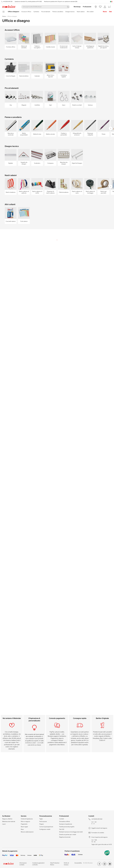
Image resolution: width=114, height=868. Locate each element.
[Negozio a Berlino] (96, 7)
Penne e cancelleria (58, 12)
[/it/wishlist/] (100, 7)
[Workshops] (76, 7)
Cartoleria (36, 12)
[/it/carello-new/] (109, 7)
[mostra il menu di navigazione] (4, 12)
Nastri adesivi (81, 12)
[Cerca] (46, 7)
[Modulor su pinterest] (110, 865)
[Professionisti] (87, 7)
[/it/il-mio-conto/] (105, 7)
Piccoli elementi (46, 12)
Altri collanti (90, 12)
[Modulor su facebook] (99, 865)
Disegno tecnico (70, 12)
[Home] (14, 12)
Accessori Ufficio (26, 12)
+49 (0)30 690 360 (7, 2)
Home (4, 16)
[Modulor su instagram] (105, 865)
